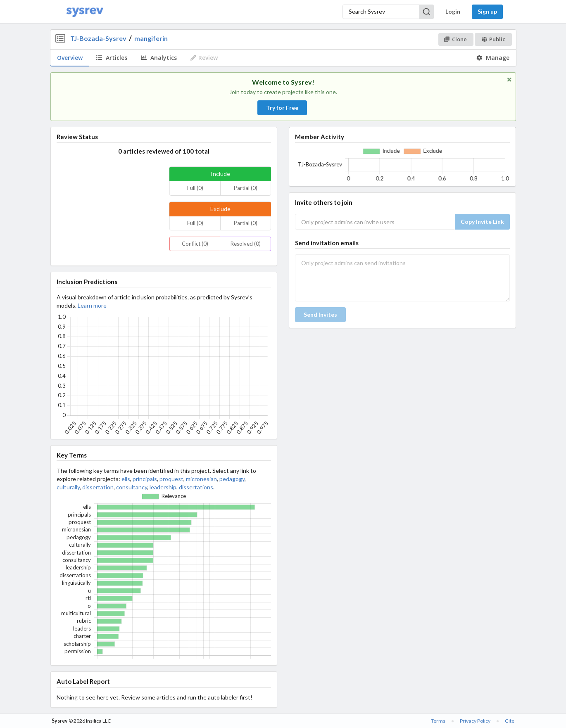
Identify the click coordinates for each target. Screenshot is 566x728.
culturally (68, 487)
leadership (163, 487)
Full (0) (195, 188)
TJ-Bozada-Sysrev (98, 38)
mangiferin (151, 38)
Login (453, 11)
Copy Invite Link (482, 222)
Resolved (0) (246, 244)
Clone (455, 39)
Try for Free (282, 108)
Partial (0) (246, 188)
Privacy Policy (475, 721)
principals (145, 479)
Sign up (487, 11)
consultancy (132, 487)
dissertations (196, 487)
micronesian (201, 479)
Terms (438, 721)
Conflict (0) (195, 244)
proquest (171, 479)
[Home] (85, 12)
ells (126, 479)
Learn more (92, 305)
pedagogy (232, 479)
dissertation (98, 487)
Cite (510, 721)
